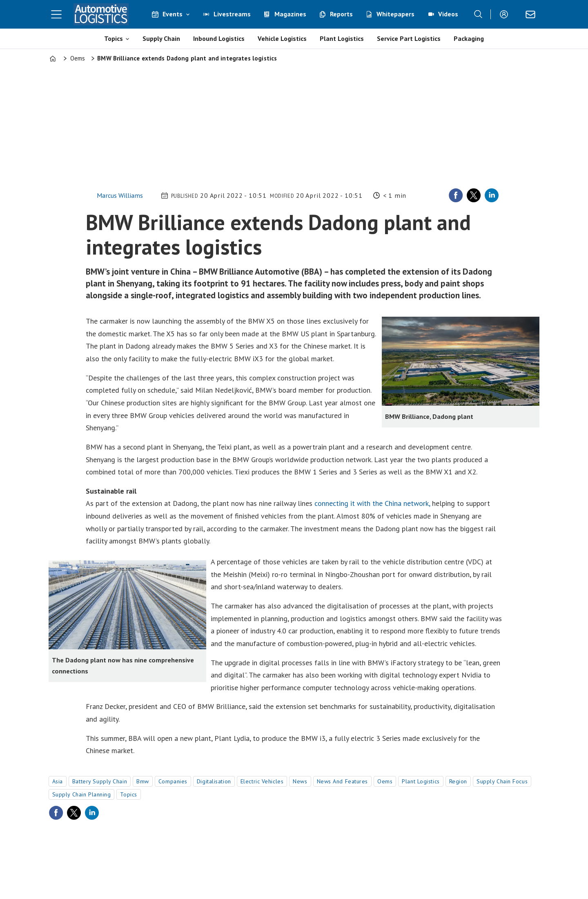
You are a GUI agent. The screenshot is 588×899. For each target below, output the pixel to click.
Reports (341, 14)
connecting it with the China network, (372, 503)
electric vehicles (262, 781)
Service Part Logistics (409, 38)
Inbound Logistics (219, 38)
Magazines (290, 14)
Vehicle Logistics (282, 38)
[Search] (478, 14)
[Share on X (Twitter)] (474, 195)
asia (58, 781)
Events (173, 14)
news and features (343, 781)
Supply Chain (161, 38)
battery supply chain (100, 781)
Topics (114, 38)
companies (173, 781)
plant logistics (421, 781)
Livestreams (232, 14)
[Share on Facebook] (456, 195)
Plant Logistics (342, 38)
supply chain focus (502, 781)
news (300, 781)
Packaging (469, 38)
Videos (448, 14)
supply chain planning (82, 794)
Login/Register (506, 14)
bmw (143, 781)
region (458, 781)
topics (128, 794)
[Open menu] (56, 14)
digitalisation (214, 781)
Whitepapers (395, 14)
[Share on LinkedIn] (492, 195)
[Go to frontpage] (101, 14)
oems (385, 781)
